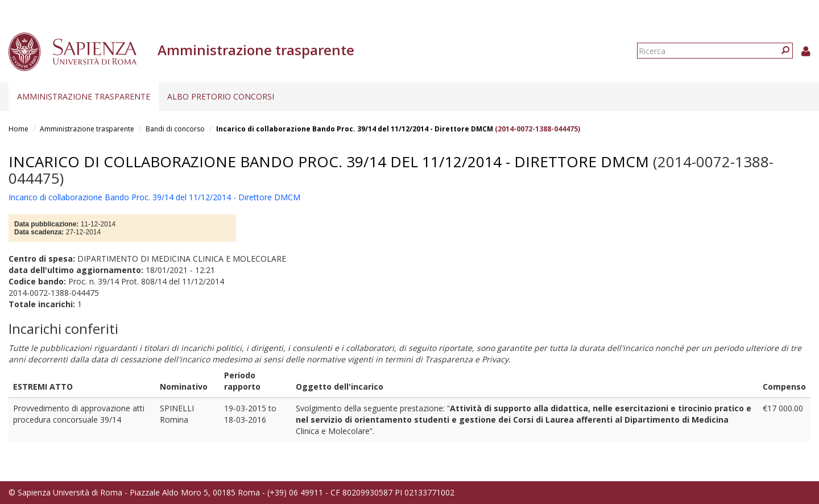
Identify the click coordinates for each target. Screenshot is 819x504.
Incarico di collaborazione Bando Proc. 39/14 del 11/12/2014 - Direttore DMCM (355, 129)
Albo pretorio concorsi (221, 96)
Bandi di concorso (175, 129)
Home (18, 129)
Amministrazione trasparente (84, 96)
